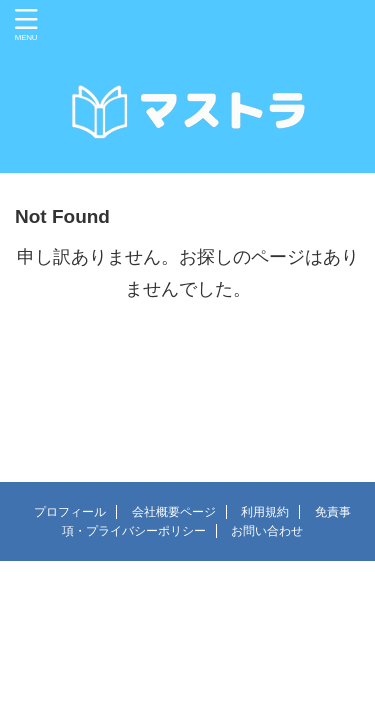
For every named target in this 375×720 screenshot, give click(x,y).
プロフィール (70, 512)
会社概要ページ (174, 512)
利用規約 (265, 512)
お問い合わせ (267, 531)
